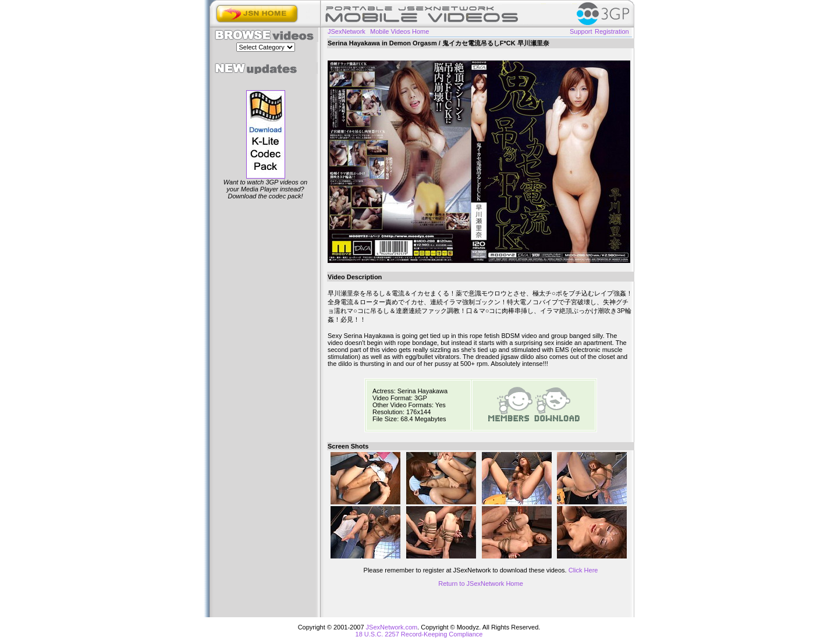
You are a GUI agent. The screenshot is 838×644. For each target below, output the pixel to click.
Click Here (583, 570)
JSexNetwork (347, 31)
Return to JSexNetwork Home (481, 583)
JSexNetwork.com (392, 627)
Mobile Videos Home (400, 31)
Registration (612, 31)
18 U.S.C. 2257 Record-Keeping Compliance (419, 634)
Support (581, 31)
